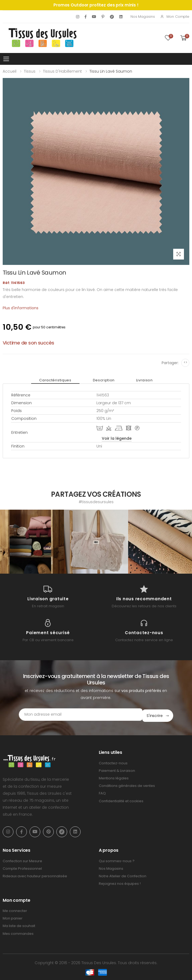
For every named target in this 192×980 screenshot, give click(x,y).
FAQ (102, 792)
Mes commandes (18, 933)
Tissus (30, 71)
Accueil (10, 71)
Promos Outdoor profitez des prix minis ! (96, 5)
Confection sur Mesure (22, 860)
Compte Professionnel (22, 867)
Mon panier (13, 917)
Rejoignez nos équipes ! (120, 883)
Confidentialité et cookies (121, 800)
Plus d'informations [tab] (21, 308)
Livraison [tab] (144, 380)
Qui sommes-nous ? (117, 860)
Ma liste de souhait (19, 925)
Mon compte (175, 17)
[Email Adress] (81, 715)
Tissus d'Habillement (62, 71)
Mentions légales (114, 777)
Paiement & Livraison (117, 770)
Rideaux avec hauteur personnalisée (35, 875)
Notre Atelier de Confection (123, 875)
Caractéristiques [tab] (55, 380)
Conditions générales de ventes (127, 785)
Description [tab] (104, 380)
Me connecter (15, 910)
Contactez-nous (113, 762)
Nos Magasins (143, 17)
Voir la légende (117, 438)
